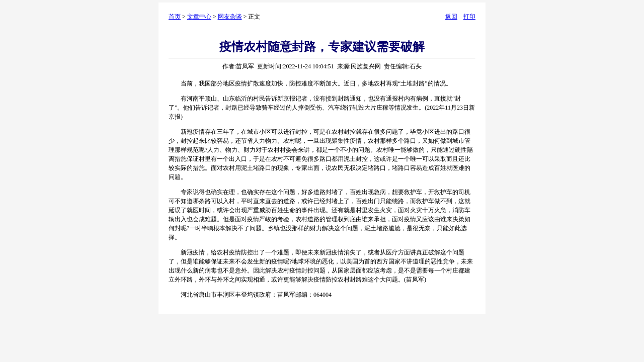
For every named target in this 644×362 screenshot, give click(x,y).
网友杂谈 (230, 17)
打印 (469, 17)
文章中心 (199, 17)
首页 (175, 17)
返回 (451, 17)
